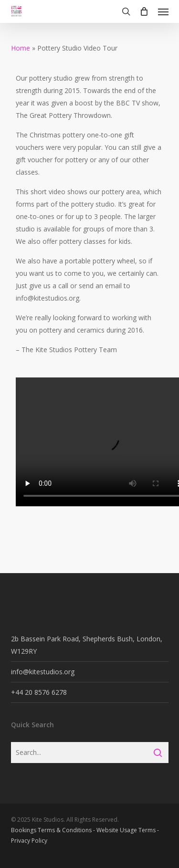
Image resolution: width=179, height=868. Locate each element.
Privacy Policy (29, 841)
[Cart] (144, 11)
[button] (163, 11)
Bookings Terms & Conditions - (54, 830)
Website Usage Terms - (128, 830)
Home (21, 48)
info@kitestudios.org (43, 672)
